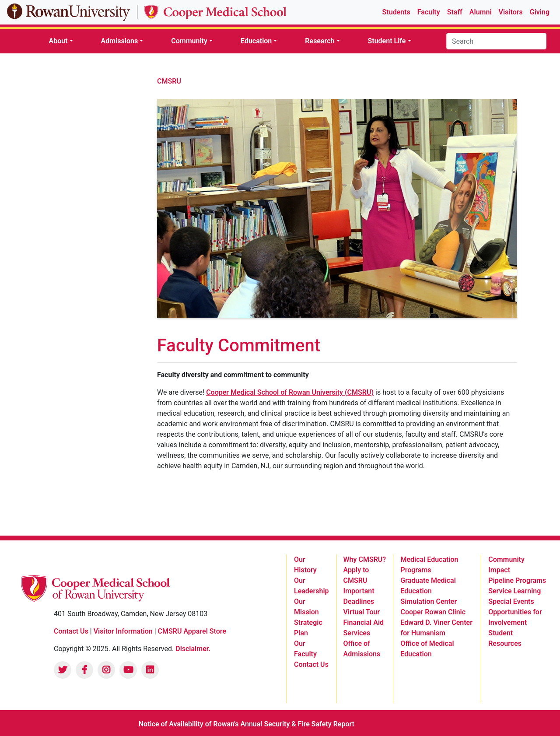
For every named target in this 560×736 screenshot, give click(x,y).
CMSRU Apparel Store (192, 631)
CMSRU (169, 81)
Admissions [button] (120, 41)
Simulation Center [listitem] (429, 601)
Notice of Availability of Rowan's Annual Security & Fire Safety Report (247, 724)
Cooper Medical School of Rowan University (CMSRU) (290, 392)
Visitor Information (124, 631)
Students (396, 12)
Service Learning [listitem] (514, 591)
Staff (455, 12)
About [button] (58, 41)
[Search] (496, 41)
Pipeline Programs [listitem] (517, 580)
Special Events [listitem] (511, 601)
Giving (540, 12)
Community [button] (189, 41)
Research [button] (320, 41)
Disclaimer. (193, 649)
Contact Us (71, 631)
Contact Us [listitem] (311, 664)
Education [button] (256, 41)
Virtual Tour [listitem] (362, 612)
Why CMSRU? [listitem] (365, 559)
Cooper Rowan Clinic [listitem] (433, 612)
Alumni (481, 12)
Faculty (429, 12)
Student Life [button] (387, 41)
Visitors (511, 12)
